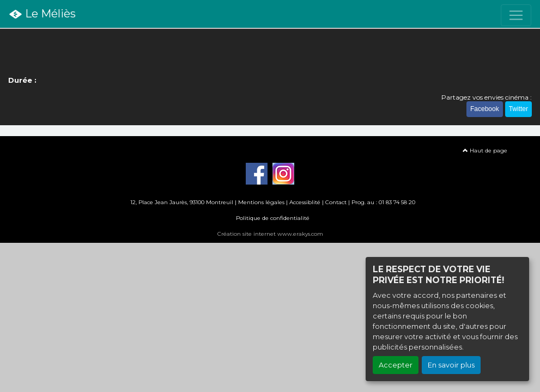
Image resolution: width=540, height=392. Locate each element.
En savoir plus (451, 365)
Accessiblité (305, 202)
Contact (336, 202)
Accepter (396, 365)
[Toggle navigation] (516, 15)
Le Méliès (42, 14)
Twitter (518, 109)
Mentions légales (261, 202)
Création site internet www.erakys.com (270, 234)
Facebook (485, 109)
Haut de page (485, 151)
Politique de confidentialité (273, 218)
